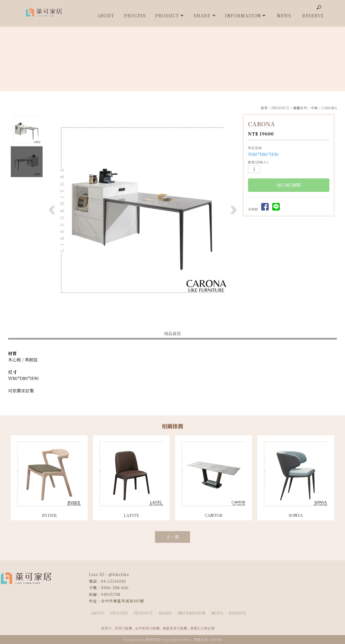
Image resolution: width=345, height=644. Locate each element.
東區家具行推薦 (175, 628)
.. (192, 640)
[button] (234, 210)
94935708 (111, 594)
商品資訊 (172, 333)
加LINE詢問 (289, 186)
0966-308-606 (115, 588)
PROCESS (119, 613)
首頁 (264, 108)
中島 (314, 108)
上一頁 (172, 537)
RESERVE (237, 613)
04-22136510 (113, 581)
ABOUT (98, 613)
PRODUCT (280, 108)
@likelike (119, 574)
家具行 (106, 628)
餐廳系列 (300, 108)
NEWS (217, 613)
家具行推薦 (123, 628)
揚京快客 (153, 640)
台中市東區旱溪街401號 (123, 601)
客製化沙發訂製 (202, 628)
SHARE (165, 613)
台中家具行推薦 (147, 628)
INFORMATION (192, 613)
